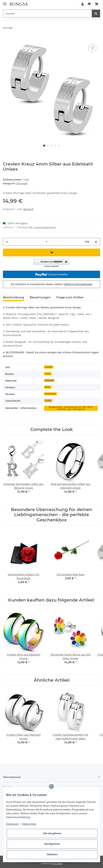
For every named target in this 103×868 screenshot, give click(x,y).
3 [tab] (51, 146)
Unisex (48, 400)
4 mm (48, 374)
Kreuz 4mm (51, 394)
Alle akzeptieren (52, 833)
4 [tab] (55, 146)
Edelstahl (49, 380)
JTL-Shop (58, 863)
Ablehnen (52, 854)
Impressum (12, 824)
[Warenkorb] (96, 4)
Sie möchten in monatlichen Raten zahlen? (52, 284)
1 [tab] (44, 146)
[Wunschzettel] (89, 4)
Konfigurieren (52, 844)
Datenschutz (29, 824)
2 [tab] (48, 146)
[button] (83, 4)
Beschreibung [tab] (13, 297)
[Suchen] (47, 14)
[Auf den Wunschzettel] (92, 48)
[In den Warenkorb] (6, 39)
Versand (28, 209)
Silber (48, 387)
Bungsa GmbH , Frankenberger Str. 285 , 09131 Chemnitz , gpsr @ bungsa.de (71, 408)
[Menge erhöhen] (96, 242)
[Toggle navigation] (5, 2)
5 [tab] (59, 146)
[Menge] (47, 242)
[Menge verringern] (7, 242)
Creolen (49, 367)
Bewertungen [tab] (40, 297)
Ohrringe (22, 183)
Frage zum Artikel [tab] (70, 297)
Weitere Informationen (78, 284)
